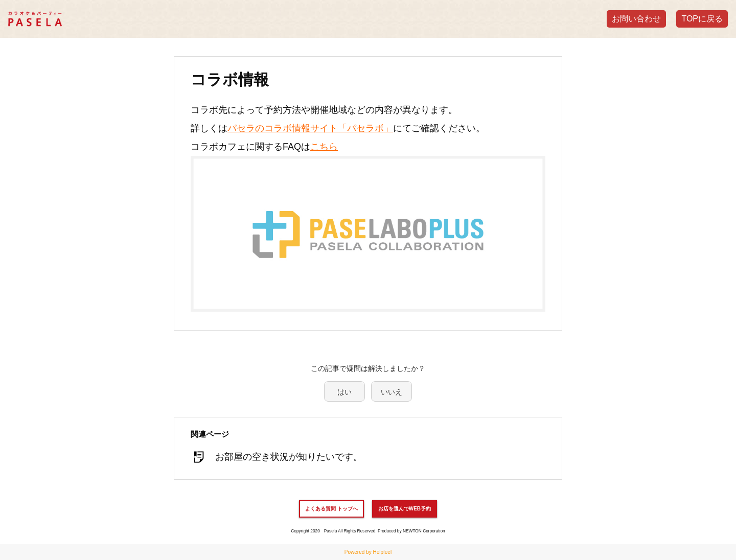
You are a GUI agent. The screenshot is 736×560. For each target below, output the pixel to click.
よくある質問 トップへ (331, 509)
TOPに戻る (702, 19)
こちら (324, 147)
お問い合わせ (636, 19)
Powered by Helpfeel (368, 552)
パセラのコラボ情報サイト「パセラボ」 (310, 128)
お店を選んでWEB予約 (405, 509)
